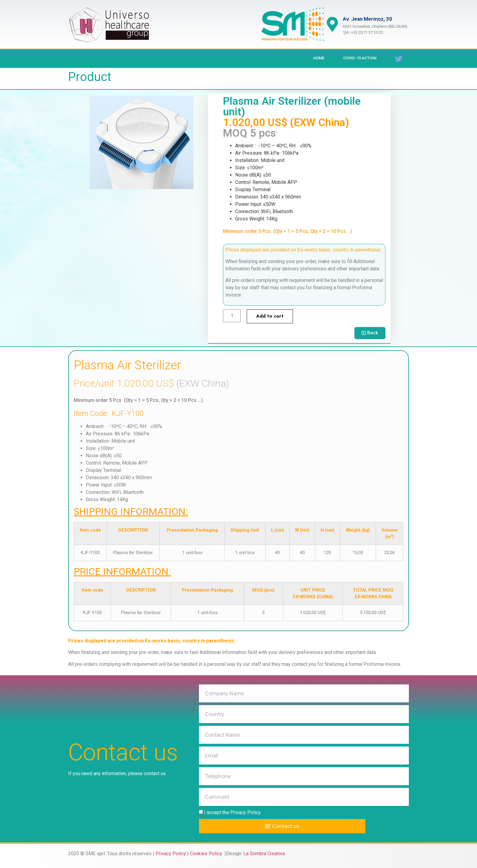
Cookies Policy (207, 854)
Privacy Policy (171, 854)
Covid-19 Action (360, 58)
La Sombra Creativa (264, 854)
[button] (370, 333)
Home (319, 58)
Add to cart (270, 316)
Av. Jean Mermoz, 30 (368, 19)
